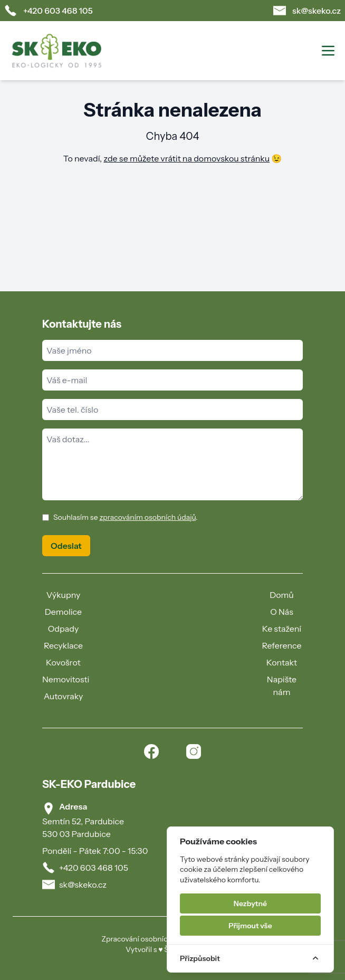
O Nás (282, 612)
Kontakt (282, 662)
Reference (281, 645)
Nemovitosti (66, 679)
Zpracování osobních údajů (147, 939)
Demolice (63, 612)
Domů (282, 595)
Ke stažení (282, 629)
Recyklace (63, 645)
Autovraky (64, 696)
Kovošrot (63, 662)
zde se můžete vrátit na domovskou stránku (186, 158)
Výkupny (64, 595)
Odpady (64, 629)
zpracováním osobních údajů (147, 517)
